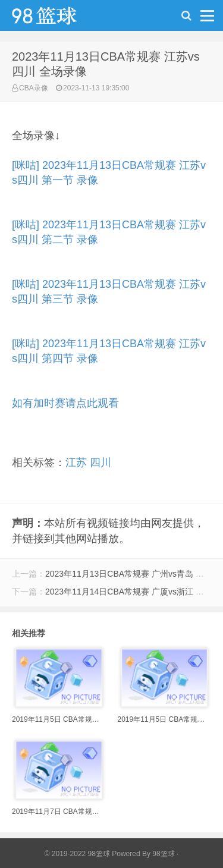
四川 (100, 463)
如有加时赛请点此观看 (65, 403)
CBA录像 (34, 88)
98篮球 (163, 854)
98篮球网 (59, 18)
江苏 (76, 463)
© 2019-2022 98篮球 (77, 854)
